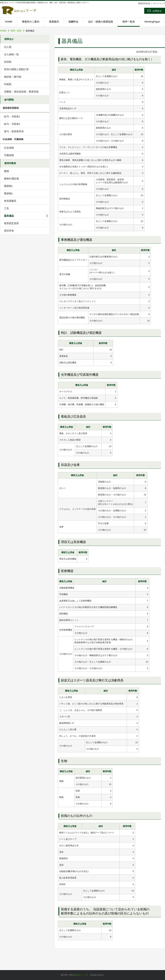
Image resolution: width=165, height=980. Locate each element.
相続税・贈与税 (13, 77)
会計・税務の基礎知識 (100, 22)
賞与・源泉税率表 (14, 131)
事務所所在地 (144, 3)
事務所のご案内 (31, 22)
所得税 (8, 62)
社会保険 (9, 148)
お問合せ (155, 11)
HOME (9, 22)
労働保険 (9, 155)
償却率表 (9, 231)
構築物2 (8, 193)
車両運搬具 (10, 201)
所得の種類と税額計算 (16, 69)
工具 (6, 208)
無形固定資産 (11, 223)
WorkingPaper (152, 22)
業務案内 (54, 22)
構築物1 (8, 186)
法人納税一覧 (11, 54)
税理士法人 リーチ (81, 975)
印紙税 (8, 84)
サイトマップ (159, 3)
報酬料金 (73, 22)
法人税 (8, 47)
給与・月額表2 (12, 124)
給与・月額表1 (12, 116)
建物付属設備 (11, 179)
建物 (6, 171)
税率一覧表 (129, 22)
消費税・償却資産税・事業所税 (21, 92)
